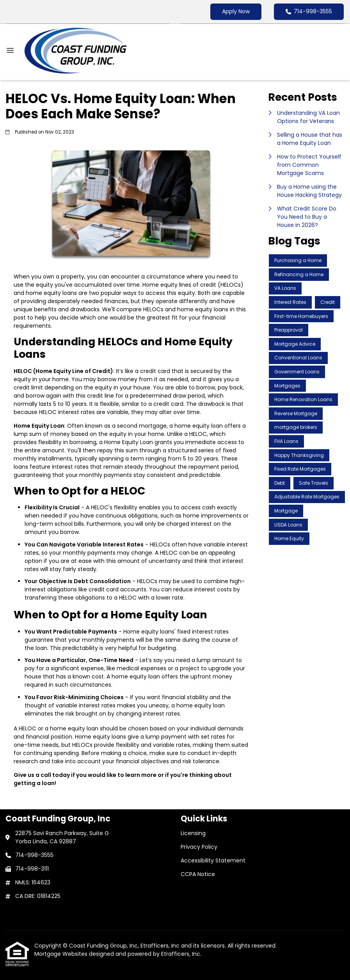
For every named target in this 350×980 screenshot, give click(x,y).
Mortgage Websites (62, 954)
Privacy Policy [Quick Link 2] (199, 847)
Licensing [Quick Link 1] (193, 833)
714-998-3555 (309, 11)
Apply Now (236, 11)
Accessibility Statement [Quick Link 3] (213, 860)
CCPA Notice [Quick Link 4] (198, 874)
